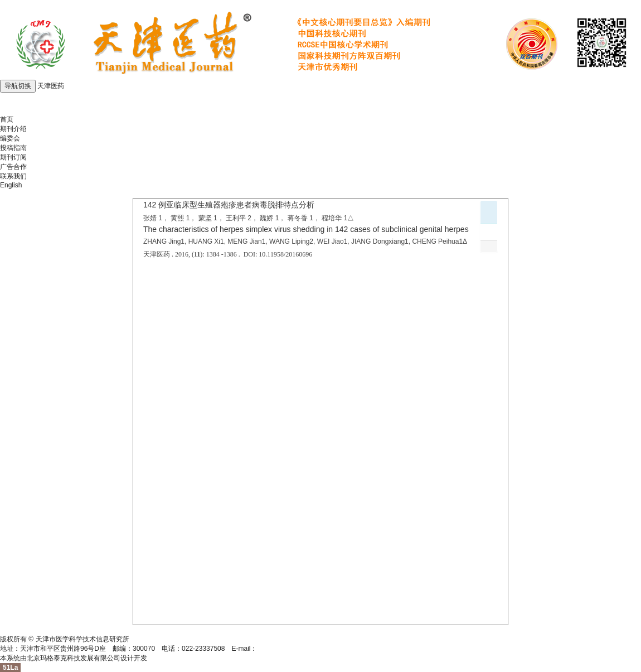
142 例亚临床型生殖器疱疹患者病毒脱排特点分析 (229, 205)
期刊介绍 (13, 129)
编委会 (10, 138)
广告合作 (13, 167)
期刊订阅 (13, 157)
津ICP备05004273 (27, 630)
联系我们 (13, 176)
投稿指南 (13, 148)
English (11, 185)
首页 (7, 119)
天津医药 (51, 86)
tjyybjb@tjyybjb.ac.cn (288, 649)
